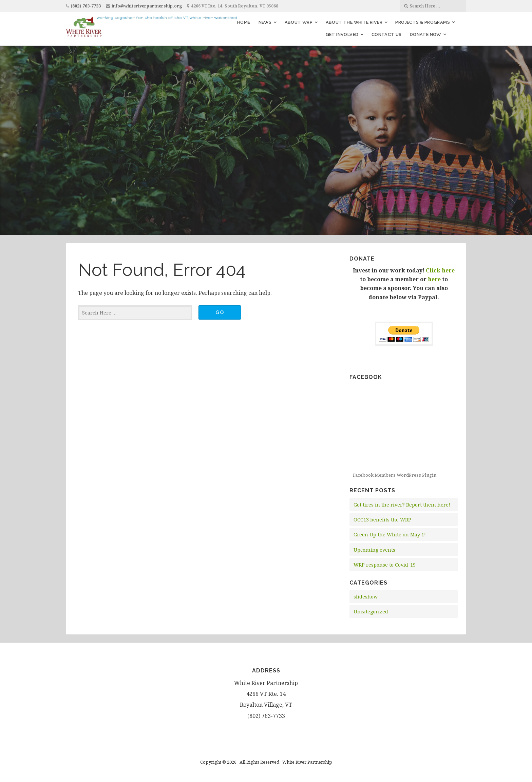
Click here (440, 270)
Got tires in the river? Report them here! (402, 505)
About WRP (299, 22)
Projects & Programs (423, 22)
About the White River (354, 22)
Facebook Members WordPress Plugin (395, 475)
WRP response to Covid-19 (385, 565)
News (265, 22)
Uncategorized (371, 612)
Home (244, 22)
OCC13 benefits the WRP (382, 520)
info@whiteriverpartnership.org (147, 6)
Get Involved (342, 34)
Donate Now (425, 34)
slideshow (366, 597)
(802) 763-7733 (86, 6)
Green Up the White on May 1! (390, 535)
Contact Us (387, 34)
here (434, 279)
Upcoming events (374, 550)
